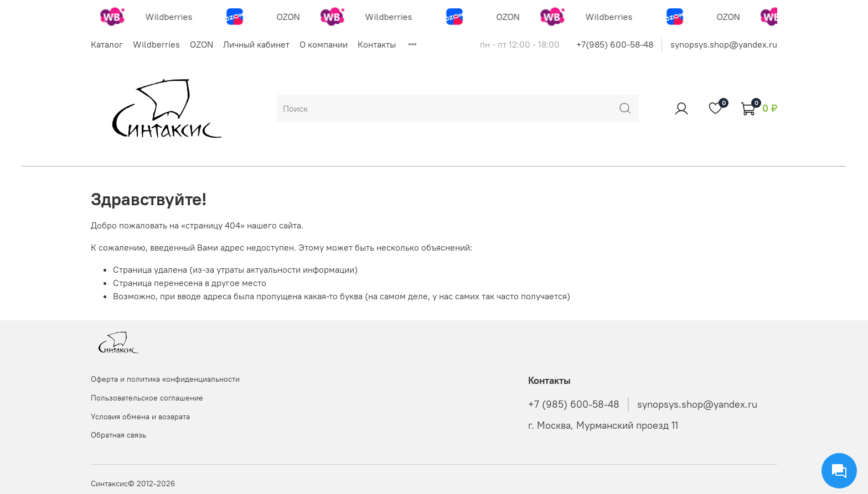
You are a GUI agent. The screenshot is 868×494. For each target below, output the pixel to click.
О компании (324, 44)
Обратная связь (118, 435)
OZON (201, 44)
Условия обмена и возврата (140, 417)
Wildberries (156, 44)
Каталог (107, 44)
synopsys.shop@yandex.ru (724, 44)
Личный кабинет (256, 44)
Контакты (377, 44)
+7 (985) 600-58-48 (574, 404)
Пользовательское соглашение (147, 398)
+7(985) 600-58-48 (615, 44)
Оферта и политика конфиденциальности (165, 379)
